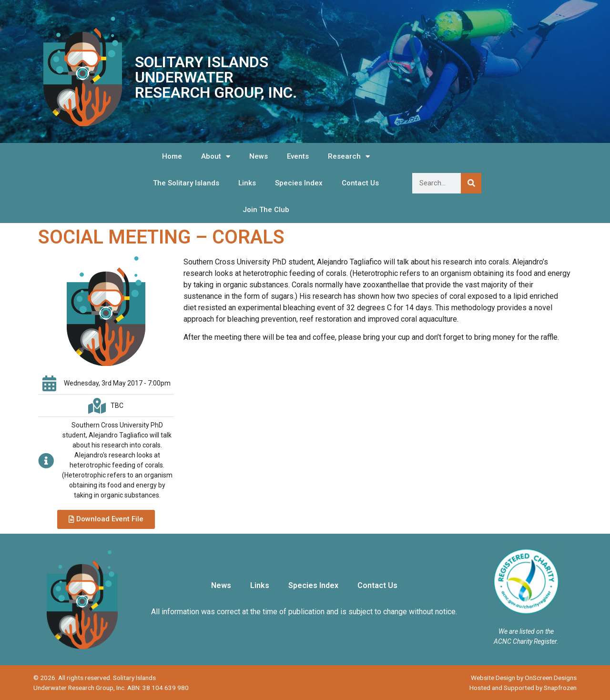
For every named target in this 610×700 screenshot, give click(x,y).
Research (349, 157)
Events (298, 156)
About (216, 157)
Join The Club (266, 210)
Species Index (299, 183)
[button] (106, 519)
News (259, 156)
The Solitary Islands (186, 183)
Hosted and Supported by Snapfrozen (523, 688)
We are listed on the (526, 631)
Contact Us (360, 183)
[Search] (471, 183)
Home (172, 156)
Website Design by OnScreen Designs (524, 678)
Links (247, 183)
